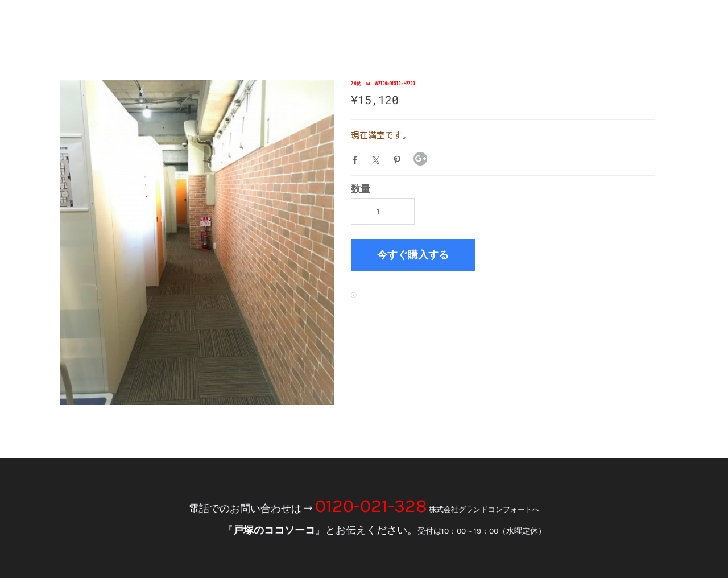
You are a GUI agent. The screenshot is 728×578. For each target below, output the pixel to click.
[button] (413, 255)
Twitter (378, 160)
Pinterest (399, 160)
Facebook (358, 160)
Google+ (420, 159)
